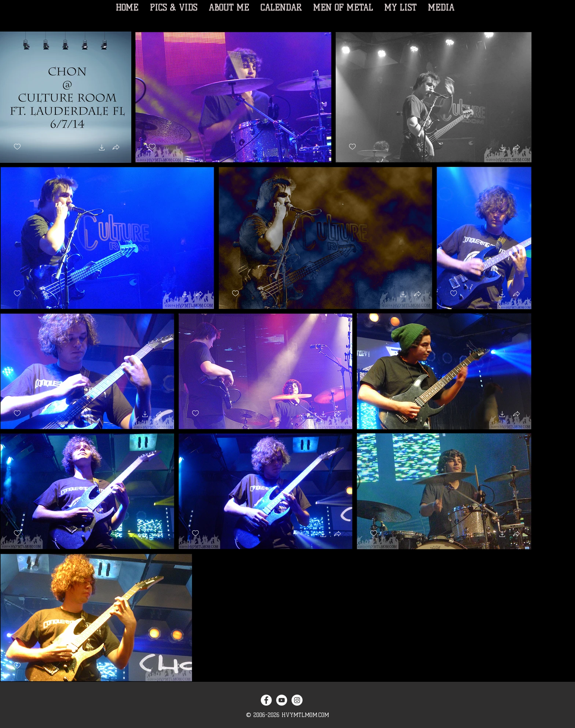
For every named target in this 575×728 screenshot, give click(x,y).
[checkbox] (17, 147)
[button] (102, 148)
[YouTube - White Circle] (282, 700)
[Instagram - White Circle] (297, 700)
